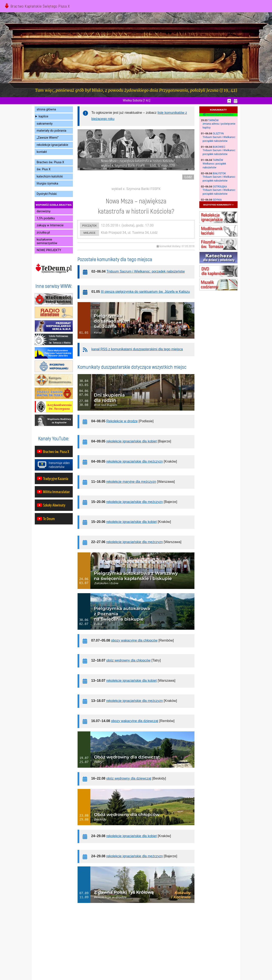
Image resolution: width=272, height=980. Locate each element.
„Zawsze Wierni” (48, 138)
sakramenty (45, 124)
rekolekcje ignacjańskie (52, 145)
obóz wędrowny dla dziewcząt (129, 778)
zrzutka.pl (43, 233)
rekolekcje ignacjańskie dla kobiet (131, 441)
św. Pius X (44, 169)
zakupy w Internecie (50, 225)
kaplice (43, 116)
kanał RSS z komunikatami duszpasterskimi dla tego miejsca (137, 349)
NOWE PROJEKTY (49, 250)
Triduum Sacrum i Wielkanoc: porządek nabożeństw (146, 271)
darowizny (44, 211)
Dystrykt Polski (47, 194)
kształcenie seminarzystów (47, 241)
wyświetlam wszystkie (218, 115)
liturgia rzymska (47, 184)
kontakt (42, 152)
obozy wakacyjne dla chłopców (134, 640)
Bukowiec (219, 147)
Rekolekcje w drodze (122, 421)
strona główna (46, 109)
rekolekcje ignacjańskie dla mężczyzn (135, 461)
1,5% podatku (46, 218)
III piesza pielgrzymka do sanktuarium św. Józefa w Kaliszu (145, 292)
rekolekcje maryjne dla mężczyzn (131, 482)
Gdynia (217, 200)
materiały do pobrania (52, 131)
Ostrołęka (220, 187)
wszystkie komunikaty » (218, 205)
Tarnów (213, 120)
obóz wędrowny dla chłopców (128, 660)
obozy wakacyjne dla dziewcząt (135, 721)
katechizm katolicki (50, 177)
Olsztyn (218, 134)
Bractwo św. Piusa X (50, 162)
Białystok (219, 173)
